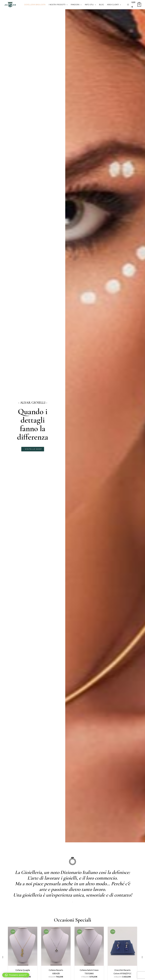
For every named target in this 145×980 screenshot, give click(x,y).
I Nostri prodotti (58, 5)
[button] (3, 957)
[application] (66, 5)
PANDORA (76, 5)
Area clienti (114, 5)
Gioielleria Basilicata (35, 5)
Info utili (90, 5)
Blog (101, 5)
